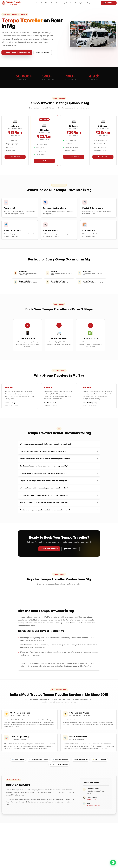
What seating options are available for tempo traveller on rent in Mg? (59, 444)
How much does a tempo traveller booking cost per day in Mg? (59, 451)
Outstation (35, 3)
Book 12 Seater (15, 157)
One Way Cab (80, 3)
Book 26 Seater (103, 157)
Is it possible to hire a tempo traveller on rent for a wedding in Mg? (59, 495)
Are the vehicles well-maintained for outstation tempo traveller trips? (59, 459)
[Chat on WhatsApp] (113, 863)
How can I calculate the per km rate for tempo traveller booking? (59, 503)
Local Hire (45, 3)
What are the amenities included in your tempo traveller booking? (59, 488)
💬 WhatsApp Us (43, 52)
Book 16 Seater (44, 161)
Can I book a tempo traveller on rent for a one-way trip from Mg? (59, 466)
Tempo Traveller (67, 3)
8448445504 (91, 799)
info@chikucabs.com (93, 805)
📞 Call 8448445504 (49, 549)
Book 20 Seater (74, 157)
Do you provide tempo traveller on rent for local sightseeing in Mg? (59, 481)
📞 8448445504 (109, 3)
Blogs (89, 3)
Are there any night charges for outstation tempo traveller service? (59, 510)
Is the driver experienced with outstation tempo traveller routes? (59, 473)
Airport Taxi (55, 3)
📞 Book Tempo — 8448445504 (17, 52)
